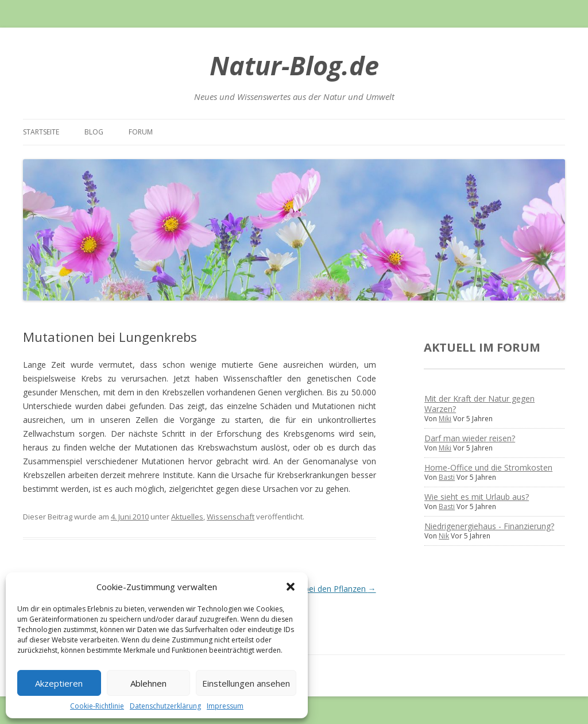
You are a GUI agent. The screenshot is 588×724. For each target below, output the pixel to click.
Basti (447, 477)
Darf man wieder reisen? (470, 438)
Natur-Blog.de (294, 65)
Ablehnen (148, 683)
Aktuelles (187, 517)
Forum (141, 132)
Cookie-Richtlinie (97, 706)
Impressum (225, 706)
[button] (291, 587)
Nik (444, 536)
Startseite (41, 132)
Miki (445, 419)
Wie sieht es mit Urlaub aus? (477, 497)
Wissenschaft (231, 517)
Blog (94, 132)
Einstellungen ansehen (246, 683)
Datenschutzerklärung (165, 706)
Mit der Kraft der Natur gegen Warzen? (479, 404)
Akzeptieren (59, 683)
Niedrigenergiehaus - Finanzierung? (489, 526)
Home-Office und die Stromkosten (488, 467)
